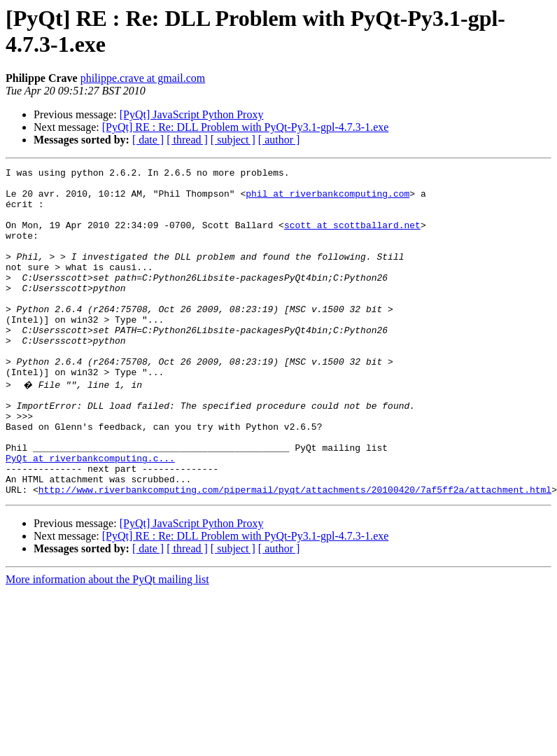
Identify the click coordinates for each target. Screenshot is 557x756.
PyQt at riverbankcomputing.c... (90, 514)
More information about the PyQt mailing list (107, 642)
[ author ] (279, 140)
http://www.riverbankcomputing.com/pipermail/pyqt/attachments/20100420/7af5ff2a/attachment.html (295, 552)
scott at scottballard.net (352, 237)
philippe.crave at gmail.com (143, 78)
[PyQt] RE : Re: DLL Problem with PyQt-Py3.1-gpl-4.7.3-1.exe (246, 127)
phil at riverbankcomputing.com (327, 199)
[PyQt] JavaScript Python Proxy (192, 114)
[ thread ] (187, 140)
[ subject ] (233, 140)
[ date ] (148, 140)
